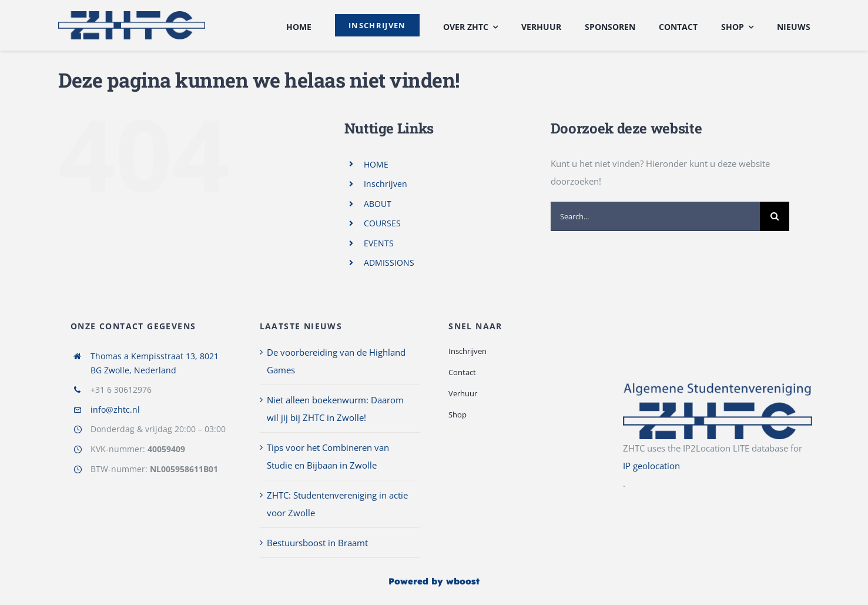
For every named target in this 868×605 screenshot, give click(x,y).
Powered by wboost (434, 581)
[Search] (775, 216)
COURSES (382, 223)
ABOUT (378, 204)
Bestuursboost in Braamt (317, 543)
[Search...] (656, 216)
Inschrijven (386, 184)
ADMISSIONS (389, 263)
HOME (376, 164)
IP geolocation (651, 466)
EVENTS (379, 243)
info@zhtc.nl (115, 410)
